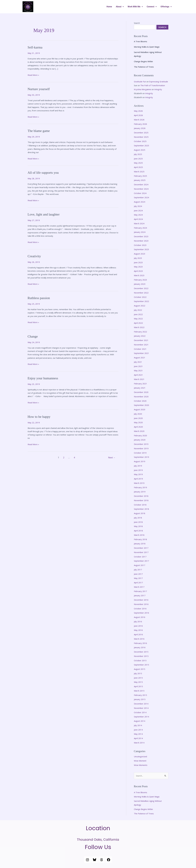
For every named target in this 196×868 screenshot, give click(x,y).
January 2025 (140, 180)
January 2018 (140, 544)
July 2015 (138, 673)
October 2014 (140, 712)
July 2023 (138, 258)
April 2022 (138, 323)
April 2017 (138, 583)
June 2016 (138, 626)
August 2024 (140, 202)
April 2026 (138, 115)
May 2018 (138, 526)
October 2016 (140, 609)
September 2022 (141, 301)
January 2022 (140, 336)
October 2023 (140, 245)
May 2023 (138, 267)
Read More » (33, 75)
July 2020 (138, 414)
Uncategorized (140, 756)
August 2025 (140, 150)
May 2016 (138, 630)
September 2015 (141, 665)
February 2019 (140, 487)
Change (33, 336)
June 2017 (138, 574)
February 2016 (140, 643)
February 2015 (140, 695)
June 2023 (138, 262)
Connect (152, 7)
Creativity (34, 256)
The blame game (39, 131)
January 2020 (140, 440)
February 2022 (140, 332)
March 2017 (139, 587)
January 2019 (140, 492)
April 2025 (138, 167)
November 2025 (141, 137)
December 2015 (141, 652)
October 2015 (140, 660)
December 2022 (141, 288)
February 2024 (140, 228)
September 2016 (141, 613)
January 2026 (140, 128)
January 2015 (140, 699)
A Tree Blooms (141, 41)
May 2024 (138, 215)
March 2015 (139, 691)
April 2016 (138, 634)
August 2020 (140, 409)
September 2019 (141, 457)
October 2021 (140, 349)
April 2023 (138, 271)
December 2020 (141, 392)
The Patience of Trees (144, 67)
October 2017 (140, 557)
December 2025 (141, 133)
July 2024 (138, 206)
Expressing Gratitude (159, 82)
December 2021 (141, 340)
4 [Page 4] (74, 458)
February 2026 (140, 124)
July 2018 (138, 518)
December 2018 (141, 496)
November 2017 (141, 552)
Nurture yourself (39, 89)
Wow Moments (141, 765)
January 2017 (140, 595)
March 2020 (139, 431)
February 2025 (140, 176)
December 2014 (141, 704)
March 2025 (139, 172)
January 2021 (140, 388)
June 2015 (138, 678)
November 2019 (141, 448)
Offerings (166, 7)
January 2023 (140, 284)
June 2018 (138, 522)
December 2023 (141, 236)
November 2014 (141, 708)
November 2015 (141, 656)
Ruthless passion (39, 298)
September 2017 (141, 561)
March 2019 (139, 483)
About (120, 7)
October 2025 (140, 141)
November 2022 (141, 293)
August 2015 (140, 669)
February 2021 (140, 384)
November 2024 (141, 189)
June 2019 (138, 470)
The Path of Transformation (153, 85)
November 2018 (141, 500)
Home (109, 7)
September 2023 (141, 249)
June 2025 (138, 159)
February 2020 (140, 435)
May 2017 (138, 578)
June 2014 (138, 730)
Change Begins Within (143, 61)
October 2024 (140, 193)
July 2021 (138, 362)
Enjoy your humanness (43, 378)
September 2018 (141, 509)
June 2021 (138, 366)
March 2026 (139, 120)
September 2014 (141, 717)
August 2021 (140, 358)
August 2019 (140, 461)
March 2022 (139, 327)
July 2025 (138, 154)
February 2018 (140, 539)
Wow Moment (140, 761)
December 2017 (141, 548)
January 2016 (140, 647)
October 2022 (140, 297)
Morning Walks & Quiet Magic (147, 47)
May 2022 (138, 319)
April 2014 (138, 738)
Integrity (158, 89)
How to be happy (39, 417)
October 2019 (140, 453)
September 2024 (141, 197)
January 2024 (140, 232)
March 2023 (139, 275)
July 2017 (138, 570)
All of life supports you (43, 173)
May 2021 (138, 370)
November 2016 (141, 604)
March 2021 (139, 379)
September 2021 (141, 353)
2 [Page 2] (64, 458)
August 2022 (140, 306)
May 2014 (138, 734)
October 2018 (140, 505)
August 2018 (140, 513)
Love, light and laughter (44, 214)
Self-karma (35, 47)
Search (137, 23)
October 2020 (140, 401)
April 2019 (138, 479)
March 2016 (139, 639)
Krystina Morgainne (142, 89)
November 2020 (141, 397)
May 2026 (138, 111)
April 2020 (138, 427)
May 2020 (138, 422)
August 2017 (140, 565)
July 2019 (138, 466)
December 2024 (141, 184)
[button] (120, 7)
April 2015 (138, 686)
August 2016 (140, 617)
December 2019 (141, 444)
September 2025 (141, 145)
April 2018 (138, 531)
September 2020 (141, 405)
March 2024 (139, 223)
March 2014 (139, 743)
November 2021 (141, 345)
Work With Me (135, 7)
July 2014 (138, 725)
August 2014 (140, 721)
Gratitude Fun (140, 82)
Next (112, 458)
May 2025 (138, 163)
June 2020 (138, 418)
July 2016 (138, 621)
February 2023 (140, 280)
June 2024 (138, 210)
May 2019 (138, 474)
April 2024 (138, 219)
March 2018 (139, 535)
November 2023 (141, 241)
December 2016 (141, 600)
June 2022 (138, 314)
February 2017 (140, 591)
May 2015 (138, 682)
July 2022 (138, 310)
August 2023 (140, 254)
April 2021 (138, 375)
